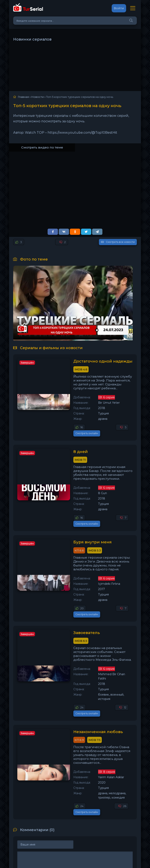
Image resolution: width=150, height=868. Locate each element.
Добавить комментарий (42, 822)
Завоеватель (71, 604)
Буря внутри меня (76, 523)
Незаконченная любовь (83, 684)
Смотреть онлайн (119, 424)
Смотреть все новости (118, 242)
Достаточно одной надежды (89, 361)
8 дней (64, 442)
